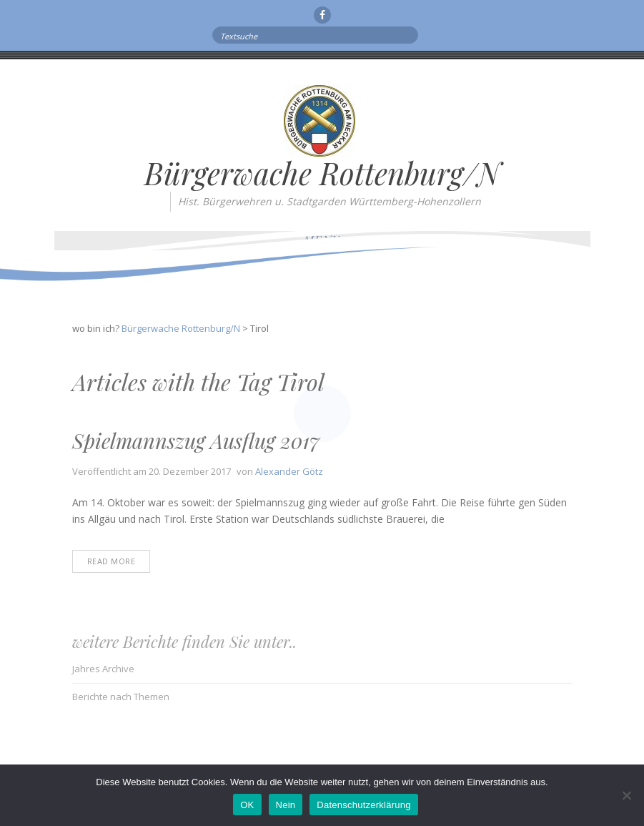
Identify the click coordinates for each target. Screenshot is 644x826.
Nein (286, 805)
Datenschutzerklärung (363, 805)
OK (247, 805)
